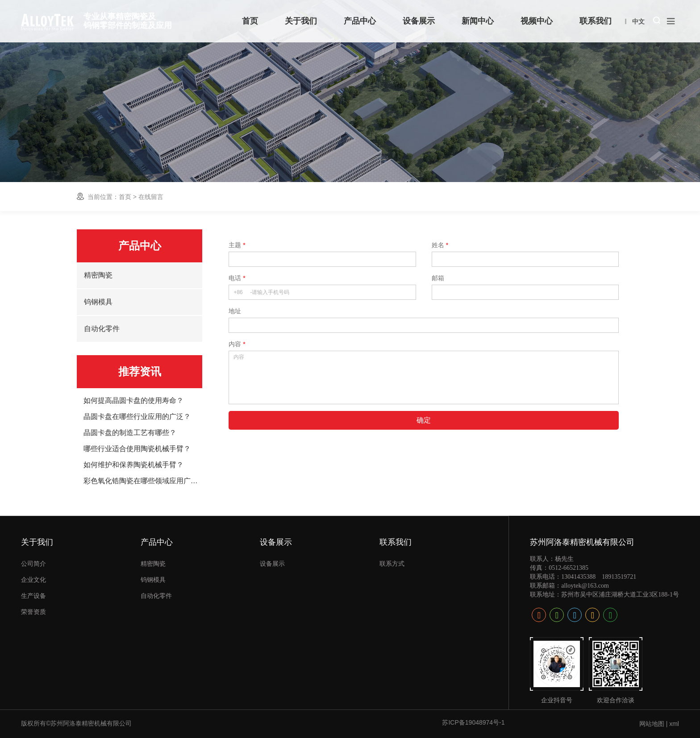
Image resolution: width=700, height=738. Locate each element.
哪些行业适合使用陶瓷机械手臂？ (137, 449)
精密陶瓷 (98, 275)
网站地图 (652, 724)
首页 (125, 197)
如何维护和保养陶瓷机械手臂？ (133, 465)
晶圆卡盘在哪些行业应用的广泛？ (137, 417)
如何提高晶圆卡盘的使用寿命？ (133, 401)
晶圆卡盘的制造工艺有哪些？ (130, 433)
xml (674, 724)
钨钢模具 (98, 302)
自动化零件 (102, 329)
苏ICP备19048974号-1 (473, 722)
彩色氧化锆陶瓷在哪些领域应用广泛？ (143, 481)
